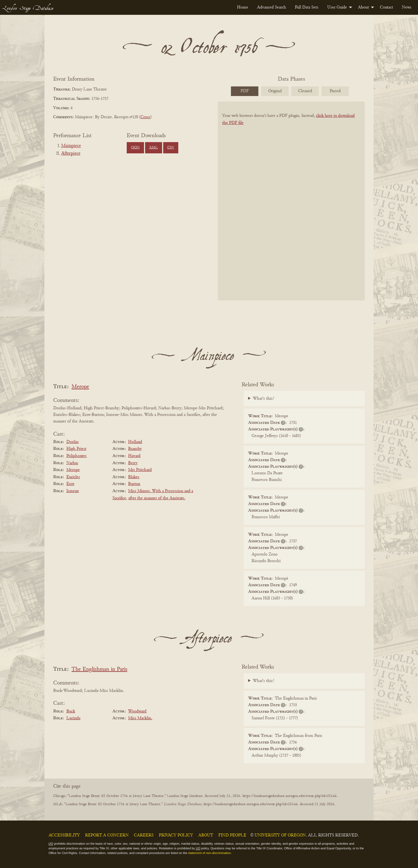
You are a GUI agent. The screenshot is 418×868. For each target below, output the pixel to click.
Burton (134, 484)
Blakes (134, 477)
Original (275, 91)
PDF (245, 91)
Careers (144, 835)
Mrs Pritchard (140, 470)
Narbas (72, 463)
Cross (145, 117)
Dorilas (73, 442)
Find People (232, 835)
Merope (80, 387)
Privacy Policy (176, 835)
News (407, 7)
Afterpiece (71, 154)
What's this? (264, 399)
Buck (71, 711)
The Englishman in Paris (99, 670)
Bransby (135, 449)
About (363, 7)
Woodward (137, 711)
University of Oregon (280, 835)
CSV (171, 148)
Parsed (335, 91)
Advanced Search (272, 7)
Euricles (73, 477)
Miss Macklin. (140, 718)
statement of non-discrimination (209, 853)
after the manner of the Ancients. (157, 498)
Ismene (73, 491)
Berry (133, 463)
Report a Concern (107, 835)
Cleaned (305, 91)
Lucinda (73, 718)
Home (243, 7)
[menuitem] (243, 7)
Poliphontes (77, 456)
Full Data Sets (307, 7)
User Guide (337, 7)
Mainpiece (71, 146)
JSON (135, 148)
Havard (134, 456)
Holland (135, 442)
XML (153, 148)
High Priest (76, 449)
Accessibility (64, 835)
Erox (70, 484)
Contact (386, 7)
